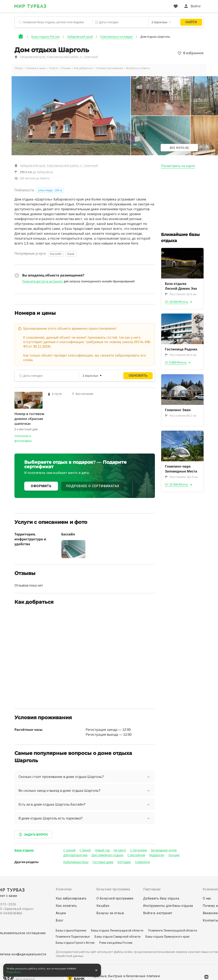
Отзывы (66, 68)
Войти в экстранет (158, 913)
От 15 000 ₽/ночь (177, 484)
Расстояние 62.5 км (181, 355)
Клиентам (64, 889)
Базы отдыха (24, 850)
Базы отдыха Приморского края (168, 937)
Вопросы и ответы (138, 68)
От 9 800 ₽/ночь (176, 362)
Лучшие (174, 855)
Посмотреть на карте (178, 166)
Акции (61, 913)
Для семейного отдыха (107, 855)
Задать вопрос (33, 835)
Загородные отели (164, 850)
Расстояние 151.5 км (181, 477)
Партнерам (152, 889)
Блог (60, 920)
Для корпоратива (76, 855)
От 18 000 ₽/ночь (177, 302)
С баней (85, 850)
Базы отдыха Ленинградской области (117, 930)
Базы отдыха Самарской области (118, 937)
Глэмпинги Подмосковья (73, 937)
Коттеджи (124, 862)
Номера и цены (36, 68)
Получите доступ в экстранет (43, 281)
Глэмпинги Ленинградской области (173, 930)
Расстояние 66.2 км (181, 416)
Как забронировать (71, 898)
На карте (120, 850)
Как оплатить (66, 906)
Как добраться (83, 68)
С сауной (70, 850)
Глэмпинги (142, 862)
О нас (207, 898)
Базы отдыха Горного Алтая (75, 943)
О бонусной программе (115, 898)
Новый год (102, 850)
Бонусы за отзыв (110, 913)
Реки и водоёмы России (116, 943)
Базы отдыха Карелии (71, 930)
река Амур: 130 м (50, 190)
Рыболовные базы (76, 862)
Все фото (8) (179, 148)
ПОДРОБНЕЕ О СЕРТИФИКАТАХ (93, 486)
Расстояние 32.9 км (181, 294)
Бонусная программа (113, 889)
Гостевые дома (103, 862)
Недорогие (157, 855)
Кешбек (103, 906)
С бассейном (136, 855)
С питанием (138, 850)
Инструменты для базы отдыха (168, 906)
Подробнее (14, 972)
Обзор (19, 68)
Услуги (53, 68)
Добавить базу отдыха (161, 898)
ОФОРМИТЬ (41, 486)
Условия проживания (109, 68)
